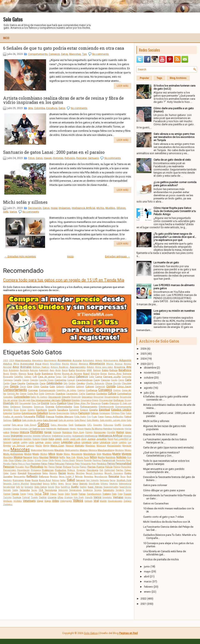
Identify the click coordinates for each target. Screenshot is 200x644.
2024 (12, 360)
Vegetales (107, 497)
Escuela (52, 410)
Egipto (105, 403)
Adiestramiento (111, 360)
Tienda (15, 494)
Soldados (29, 487)
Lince (96, 442)
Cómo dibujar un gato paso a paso (164, 490)
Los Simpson (19, 446)
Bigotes (14, 374)
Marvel (6, 450)
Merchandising (106, 450)
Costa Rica (33, 394)
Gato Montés (93, 420)
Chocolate (127, 383)
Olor (24, 460)
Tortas (82, 494)
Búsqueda (8, 377)
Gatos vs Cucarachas (156, 503)
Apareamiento (78, 367)
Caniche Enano (46, 380)
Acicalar (77, 360)
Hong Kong (79, 432)
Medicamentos (72, 450)
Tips (84, 54)
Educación (96, 403)
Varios (13, 212)
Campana (8, 380)
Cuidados (102, 393)
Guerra (36, 429)
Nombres (110, 457)
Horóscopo (100, 432)
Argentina (120, 367)
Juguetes (101, 439)
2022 (144, 599)
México (128, 450)
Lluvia (114, 442)
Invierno (36, 439)
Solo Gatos (13, 19)
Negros (54, 457)
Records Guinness (114, 473)
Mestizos (119, 450)
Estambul (8, 413)
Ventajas (118, 497)
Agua (38, 364)
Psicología (92, 470)
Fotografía (29, 417)
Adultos (8, 364)
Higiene (15, 432)
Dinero (95, 400)
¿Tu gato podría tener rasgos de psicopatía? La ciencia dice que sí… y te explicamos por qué (175, 237)
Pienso (52, 467)
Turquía (17, 497)
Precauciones (10, 470)
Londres (123, 442)
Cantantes (60, 380)
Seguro (46, 484)
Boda (38, 373)
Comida (111, 386)
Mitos (52, 454)
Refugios (70, 158)
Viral (96, 501)
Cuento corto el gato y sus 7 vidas (163, 517)
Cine (30, 386)
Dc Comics (42, 397)
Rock (129, 477)
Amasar (119, 364)
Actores (99, 360)
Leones (48, 442)
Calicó (71, 377)
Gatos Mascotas (59, 425)
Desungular (126, 397)
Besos (6, 374)
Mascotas (75, 54)
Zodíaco (127, 501)
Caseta (21, 383)
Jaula (84, 439)
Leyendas (67, 442)
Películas (60, 464)
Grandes (7, 429)
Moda (59, 454)
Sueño (75, 487)
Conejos (81, 390)
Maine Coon (57, 445)
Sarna (113, 480)
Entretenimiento (106, 407)
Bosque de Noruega (72, 374)
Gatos (64, 54)
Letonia (56, 442)
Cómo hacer (124, 386)
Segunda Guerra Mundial (16, 484)
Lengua (39, 442)
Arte (31, 108)
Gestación (80, 425)
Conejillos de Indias (66, 390)
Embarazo (15, 407)
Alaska (65, 364)
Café (35, 377)
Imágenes (65, 208)
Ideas (128, 432)
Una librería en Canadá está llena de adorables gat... (164, 553)
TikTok (38, 494)
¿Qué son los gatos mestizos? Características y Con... (161, 454)
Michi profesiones (13, 454)
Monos (67, 454)
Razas (62, 473)
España (94, 410)
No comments (101, 54)
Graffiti (118, 425)
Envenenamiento (123, 407)
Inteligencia (91, 436)
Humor (120, 432)
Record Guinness (94, 473)
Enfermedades (64, 407)
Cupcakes (8, 397)
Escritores (42, 410)
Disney (128, 400)
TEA (41, 490)
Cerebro (81, 383)
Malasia (70, 446)
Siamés (83, 484)
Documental (25, 403)
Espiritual (104, 410)
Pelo (77, 464)
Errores (31, 410)
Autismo (34, 370)
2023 (6, 360)
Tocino (61, 494)
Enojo (76, 407)
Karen (110, 439)
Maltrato (80, 445)
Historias (58, 158)
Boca (30, 373)
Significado (94, 484)
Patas (44, 464)
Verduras (8, 501)
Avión (58, 370)
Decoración (35, 208)
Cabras (28, 377)
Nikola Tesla (83, 457)
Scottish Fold (124, 480)
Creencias (50, 394)
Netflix (62, 457)
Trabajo (107, 494)
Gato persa (17, 425)
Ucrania (52, 497)
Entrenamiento (89, 407)
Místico (44, 454)
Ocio (129, 457)
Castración (32, 383)
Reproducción (101, 477)
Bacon (65, 370)
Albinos (74, 364)
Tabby (15, 490)
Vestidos (18, 501)
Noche (101, 457)
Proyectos (81, 470)
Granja (16, 429)
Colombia (40, 108)
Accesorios (64, 360)
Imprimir (28, 436)
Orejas (30, 460)
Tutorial (26, 497)
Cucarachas (72, 394)
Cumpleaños (124, 393)
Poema (100, 467)
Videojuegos (66, 501)
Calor (92, 377)
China (109, 383)
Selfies (54, 484)
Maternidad (36, 450)
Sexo (75, 484)
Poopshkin (126, 467)
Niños (93, 457)
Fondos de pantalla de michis (161, 559)
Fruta (94, 417)
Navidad (44, 457)
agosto (148, 388)
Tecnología (51, 490)
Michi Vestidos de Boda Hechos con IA (167, 522)
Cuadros (60, 393)
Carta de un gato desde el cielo (172, 160)
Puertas (120, 470)
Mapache (127, 446)
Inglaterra (57, 436)
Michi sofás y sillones (25, 202)
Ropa (28, 480)
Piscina (75, 467)
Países (58, 460)
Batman (97, 370)
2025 (144, 354)
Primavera (36, 470)
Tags (159, 78)
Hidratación (118, 429)
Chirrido (117, 383)
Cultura (112, 393)
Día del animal (10, 400)
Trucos (127, 494)
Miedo (36, 454)
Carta (128, 380)
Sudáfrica (65, 487)
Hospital (111, 432)
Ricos (123, 477)
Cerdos (72, 383)
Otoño (51, 460)
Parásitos (121, 460)
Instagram (78, 436)
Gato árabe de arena (32, 420)
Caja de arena (46, 377)
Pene (94, 464)
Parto (14, 464)
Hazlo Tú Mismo (93, 429)
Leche (31, 442)
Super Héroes (95, 487)
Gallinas (7, 420)
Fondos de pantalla (13, 417)
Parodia (7, 464)
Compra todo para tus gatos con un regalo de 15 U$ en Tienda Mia (64, 280)
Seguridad (36, 484)
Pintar (59, 467)
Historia (24, 432)
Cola (52, 386)
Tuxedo (34, 497)
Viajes (48, 501)
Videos (78, 501)
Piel (46, 467)
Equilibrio (8, 410)
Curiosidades (22, 397)
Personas (9, 467)
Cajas (59, 377)
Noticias (121, 457)
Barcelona (81, 370)
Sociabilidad (9, 487)
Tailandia (25, 490)
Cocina (44, 386)
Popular (144, 78)
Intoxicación (17, 439)
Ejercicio (114, 403)
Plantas (92, 467)
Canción (34, 380)
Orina (45, 460)
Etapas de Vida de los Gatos (160, 434)
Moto (99, 454)
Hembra (107, 429)
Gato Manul (80, 420)
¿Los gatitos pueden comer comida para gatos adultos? (175, 184)
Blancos (22, 374)
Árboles (90, 367)
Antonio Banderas (60, 367)
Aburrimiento (50, 360)
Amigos (127, 364)
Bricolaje (95, 374)
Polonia (117, 467)
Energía (50, 407)
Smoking (114, 484)
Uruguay (69, 497)
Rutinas (56, 480)
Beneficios (125, 370)
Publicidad (110, 470)
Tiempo (7, 494)
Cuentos (91, 393)
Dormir (45, 403)
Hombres (67, 432)
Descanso (87, 397)
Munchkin (8, 457)
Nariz (36, 457)
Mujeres (126, 454)
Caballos (19, 377)
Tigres (30, 494)
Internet (7, 439)
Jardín (66, 439)
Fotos (31, 158)
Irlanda (44, 439)
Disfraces (119, 400)
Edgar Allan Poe (82, 403)
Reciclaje (80, 473)
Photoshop (37, 467)
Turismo (7, 497)
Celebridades (54, 383)
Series (61, 484)
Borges (58, 374)
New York (71, 457)
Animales (26, 367)
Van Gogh (79, 497)
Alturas (110, 364)
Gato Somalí (30, 425)
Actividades (88, 360)
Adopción (125, 360)
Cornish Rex (13, 394)
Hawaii (48, 158)
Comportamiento (38, 54)
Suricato (7, 490)
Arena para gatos (104, 367)
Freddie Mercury (64, 417)
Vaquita (89, 497)
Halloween (63, 429)
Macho (39, 446)
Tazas (34, 490)
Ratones (53, 473)
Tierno (23, 494)
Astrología (14, 370)
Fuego (101, 417)
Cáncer (26, 380)
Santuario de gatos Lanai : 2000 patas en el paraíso (54, 152)
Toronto (74, 494)
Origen (38, 460)
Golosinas (108, 425)
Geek (71, 425)
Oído (5, 460)
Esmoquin (74, 410)
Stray (58, 487)
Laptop (24, 442)
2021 (144, 604)
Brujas (104, 374)
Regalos (54, 477)
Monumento (77, 454)
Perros (111, 463)
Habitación (51, 429)
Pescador (19, 467)
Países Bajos (69, 460)
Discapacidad (106, 400)
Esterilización (29, 413)
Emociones (27, 407)
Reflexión (32, 476)
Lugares (30, 446)
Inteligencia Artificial (83, 208)
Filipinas (115, 413)
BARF (89, 370)
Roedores (7, 480)
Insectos (67, 436)
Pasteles (36, 464)
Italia (51, 439)
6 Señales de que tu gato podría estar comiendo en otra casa (64, 48)
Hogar (54, 208)
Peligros (70, 464)
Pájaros (80, 460)
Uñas (60, 497)
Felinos (95, 413)
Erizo (16, 410)
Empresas (39, 407)
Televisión (63, 490)
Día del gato (24, 400)
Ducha (53, 403)
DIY (17, 403)
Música (18, 457)
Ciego (6, 387)
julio (146, 393)
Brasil (86, 373)
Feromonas (105, 413)
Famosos (84, 413)
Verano (128, 497)
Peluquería (86, 464)
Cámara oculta (112, 377)
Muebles (110, 208)
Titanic (53, 494)
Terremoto (108, 490)
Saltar (63, 480)
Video (56, 501)
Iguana (7, 436)
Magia (46, 446)
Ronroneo (18, 480)
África (16, 364)
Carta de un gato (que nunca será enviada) (168, 447)
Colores (90, 386)
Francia (50, 417)
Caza (42, 383)
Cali (65, 377)
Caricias (105, 380)
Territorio (120, 490)
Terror (128, 490)
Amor (16, 367)
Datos (33, 397)
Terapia (98, 490)
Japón (58, 439)
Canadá (17, 380)
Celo (65, 383)
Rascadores (34, 473)
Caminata (126, 377)
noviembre (150, 373)
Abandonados (23, 360)
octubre (149, 378)
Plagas (83, 467)
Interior (127, 436)
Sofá (6, 212)
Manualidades (114, 446)
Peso (27, 467)
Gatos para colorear (155, 485)
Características (84, 380)
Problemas (48, 470)
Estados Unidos (121, 410)
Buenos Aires (115, 374)
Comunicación (47, 390)
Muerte (116, 454)
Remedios (89, 477)
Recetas (71, 473)
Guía (43, 429)
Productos (61, 470)
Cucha (82, 394)
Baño (72, 370)
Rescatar (81, 158)
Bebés (105, 370)
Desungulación (112, 397)
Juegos (91, 439)
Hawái (73, 429)
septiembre (151, 383)
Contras (117, 390)
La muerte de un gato (166, 262)
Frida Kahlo (80, 417)
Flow (123, 413)
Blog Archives (178, 78)
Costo (41, 394)
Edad (70, 403)
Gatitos (17, 420)
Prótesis (71, 470)
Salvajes (81, 480)
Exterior (74, 413)
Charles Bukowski (95, 383)
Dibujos (66, 400)
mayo (147, 571)
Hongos (89, 432)
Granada (127, 425)
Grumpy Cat (26, 429)
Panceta (88, 460)
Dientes (76, 400)
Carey (97, 380)
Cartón (6, 383)
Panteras (97, 460)
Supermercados (111, 487)
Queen (13, 473)
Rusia (35, 480)
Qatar (6, 473)
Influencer (46, 436)
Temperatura (75, 490)
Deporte (66, 397)
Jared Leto (75, 439)
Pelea (51, 464)
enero (147, 592)
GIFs (89, 425)
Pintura (67, 467)
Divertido (9, 403)
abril (147, 576)
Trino (120, 494)
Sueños (83, 487)
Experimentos (63, 413)
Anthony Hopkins (41, 367)
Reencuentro (20, 477)
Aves (52, 370)
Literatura (105, 442)
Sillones (121, 208)
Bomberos (47, 373)
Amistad (7, 367)
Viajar (40, 501)
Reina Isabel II (66, 477)
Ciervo (23, 387)
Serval (68, 484)
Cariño (114, 380)
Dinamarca (86, 400)
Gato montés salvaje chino (113, 420)
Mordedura (89, 454)
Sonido (51, 487)
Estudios (43, 413)
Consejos (54, 54)
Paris (129, 460)
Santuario (93, 158)
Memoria (93, 450)
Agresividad (27, 364)
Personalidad (123, 463)
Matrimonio (48, 450)
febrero (148, 587)
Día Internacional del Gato (46, 400)
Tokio (67, 494)
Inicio (6, 38)
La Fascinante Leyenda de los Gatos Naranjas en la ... (165, 441)
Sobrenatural (125, 484)
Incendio (37, 436)
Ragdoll (22, 473)
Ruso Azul (45, 480)
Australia (24, 370)
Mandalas (90, 446)
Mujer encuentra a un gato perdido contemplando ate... (164, 470)
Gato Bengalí (50, 420)
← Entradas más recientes (20, 256)
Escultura (52, 108)
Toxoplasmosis (94, 494)
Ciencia (14, 386)
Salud (71, 480)
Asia (5, 370)
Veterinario (29, 501)
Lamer (16, 442)
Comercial (100, 387)
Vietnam (88, 501)
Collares (60, 387)
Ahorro (46, 364)
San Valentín (92, 480)
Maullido (59, 450)
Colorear (80, 387)
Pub (101, 470)
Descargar (99, 397)
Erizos (23, 410)
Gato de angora (66, 420)
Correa (23, 394)
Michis (100, 208)
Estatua (17, 413)
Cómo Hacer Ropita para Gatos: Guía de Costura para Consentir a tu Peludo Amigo (175, 211)
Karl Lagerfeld (121, 439)
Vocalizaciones (115, 501)
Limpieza (86, 442)
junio (147, 566)
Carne (121, 380)
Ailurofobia (55, 364)
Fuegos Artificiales (114, 417)
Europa (52, 413)
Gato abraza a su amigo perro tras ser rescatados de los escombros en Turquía (174, 137)
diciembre (150, 368)
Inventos (27, 439)
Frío (89, 417)
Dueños (62, 403)
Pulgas (128, 470)
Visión (103, 501)
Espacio (84, 410)
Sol (22, 487)
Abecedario (37, 360)
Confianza (92, 390)
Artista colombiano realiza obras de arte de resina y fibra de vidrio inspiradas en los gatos (63, 100)
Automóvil (44, 370)
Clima (36, 387)
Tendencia (88, 490)
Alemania (83, 364)
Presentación (23, 470)
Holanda (57, 432)
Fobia (129, 413)
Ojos (11, 460)
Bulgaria (127, 374)
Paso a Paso (24, 464)
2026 (144, 349)
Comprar (33, 390)
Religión (79, 477)
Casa (14, 383)
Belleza (113, 370)
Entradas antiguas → (117, 256)
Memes (84, 450)
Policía (109, 467)
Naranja (28, 457)
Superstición (125, 487)
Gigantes (98, 425)
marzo (148, 581)
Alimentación (97, 364)
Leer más (122, 86)
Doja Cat (36, 403)
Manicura (101, 446)
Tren (114, 494)
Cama (99, 377)
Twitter (43, 497)
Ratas (45, 473)
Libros (77, 442)
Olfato (18, 460)
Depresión (76, 397)
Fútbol (128, 417)
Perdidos (102, 464)
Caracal (71, 380)
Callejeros (82, 377)
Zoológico (8, 504)
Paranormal (109, 460)
